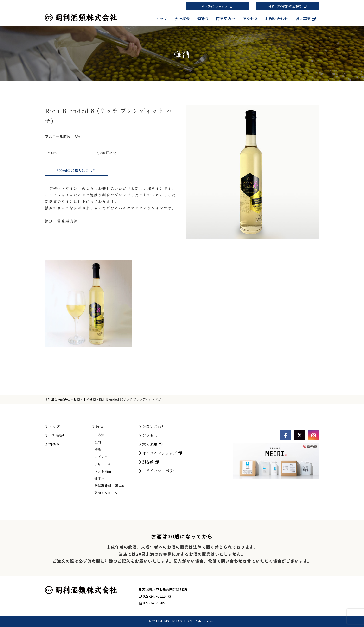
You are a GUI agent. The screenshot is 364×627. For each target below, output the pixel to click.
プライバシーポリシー (160, 505)
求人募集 (306, 19)
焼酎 (98, 476)
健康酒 (99, 513)
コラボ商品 (103, 505)
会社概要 (182, 19)
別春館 (149, 496)
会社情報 (54, 469)
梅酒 (98, 484)
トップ (161, 19)
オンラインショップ (217, 6)
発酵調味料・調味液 (109, 520)
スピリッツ (103, 491)
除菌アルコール (106, 527)
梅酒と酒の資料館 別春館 (288, 6)
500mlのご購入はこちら (76, 170)
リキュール (103, 498)
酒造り (203, 19)
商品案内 (226, 19)
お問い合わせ (277, 19)
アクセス (250, 19)
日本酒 (99, 469)
